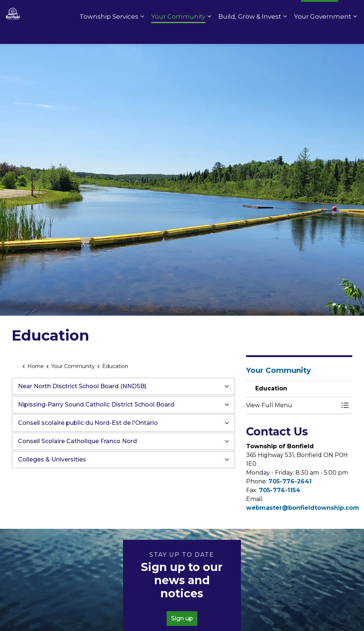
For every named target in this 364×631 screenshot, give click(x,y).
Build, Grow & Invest (250, 33)
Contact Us (196, 11)
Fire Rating (278, 11)
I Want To (320, 11)
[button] (292, 405)
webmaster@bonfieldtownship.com (303, 508)
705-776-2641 (290, 481)
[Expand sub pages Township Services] (142, 33)
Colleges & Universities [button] (52, 459)
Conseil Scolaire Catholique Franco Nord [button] (77, 441)
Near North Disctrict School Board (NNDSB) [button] (82, 386)
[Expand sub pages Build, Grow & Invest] (285, 33)
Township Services (109, 33)
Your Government (323, 33)
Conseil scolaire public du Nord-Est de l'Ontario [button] (88, 423)
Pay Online (237, 11)
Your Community (178, 33)
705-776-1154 (280, 490)
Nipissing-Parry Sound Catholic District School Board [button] (96, 404)
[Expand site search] (351, 11)
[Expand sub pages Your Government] (355, 33)
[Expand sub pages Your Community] (209, 33)
